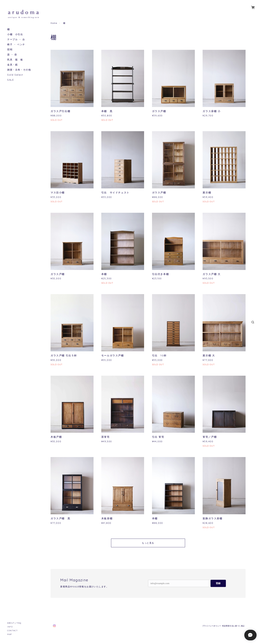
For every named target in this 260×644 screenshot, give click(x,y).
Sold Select (15, 75)
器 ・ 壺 (12, 55)
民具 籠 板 (15, 60)
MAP (10, 634)
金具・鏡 (12, 65)
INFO (10, 627)
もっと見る (148, 543)
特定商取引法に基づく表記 (233, 626)
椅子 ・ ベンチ (16, 44)
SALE (10, 80)
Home (54, 23)
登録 (218, 583)
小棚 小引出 (15, 34)
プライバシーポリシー (212, 626)
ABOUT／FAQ (14, 623)
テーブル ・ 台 (16, 39)
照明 (10, 50)
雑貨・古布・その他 (19, 70)
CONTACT (12, 631)
